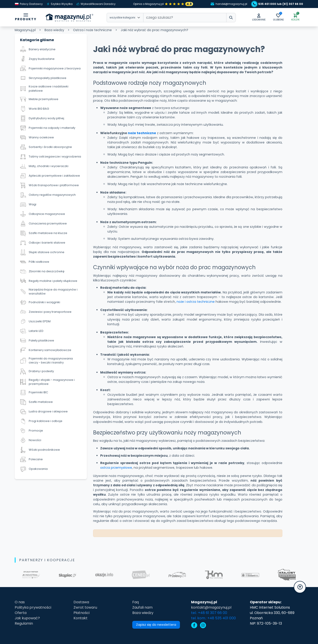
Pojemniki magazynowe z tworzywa (50, 68)
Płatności (82, 613)
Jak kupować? (27, 618)
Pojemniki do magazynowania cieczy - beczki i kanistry (46, 361)
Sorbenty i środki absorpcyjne (46, 147)
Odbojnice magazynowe (43, 214)
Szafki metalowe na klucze (44, 233)
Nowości (31, 440)
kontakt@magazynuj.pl (211, 607)
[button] (259, 17)
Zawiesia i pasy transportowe (46, 312)
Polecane (31, 459)
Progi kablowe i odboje (41, 421)
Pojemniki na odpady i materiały (48, 128)
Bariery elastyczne (38, 49)
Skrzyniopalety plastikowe (43, 78)
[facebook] (194, 626)
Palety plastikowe (37, 340)
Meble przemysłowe (39, 99)
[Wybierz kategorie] (125, 18)
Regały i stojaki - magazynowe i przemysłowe (47, 382)
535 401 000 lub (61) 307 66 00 (278, 4)
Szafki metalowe (36, 402)
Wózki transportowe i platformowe (49, 185)
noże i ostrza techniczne (196, 302)
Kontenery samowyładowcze (46, 350)
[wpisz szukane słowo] (231, 18)
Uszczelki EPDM (35, 321)
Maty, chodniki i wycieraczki (44, 166)
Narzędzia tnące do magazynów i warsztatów (49, 292)
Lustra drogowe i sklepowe (44, 412)
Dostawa (81, 602)
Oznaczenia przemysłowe (43, 224)
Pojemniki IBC (34, 393)
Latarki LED (32, 331)
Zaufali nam (142, 607)
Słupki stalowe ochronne (42, 252)
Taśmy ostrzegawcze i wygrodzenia (51, 157)
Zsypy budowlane (37, 59)
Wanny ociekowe (37, 138)
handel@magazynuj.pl (229, 4)
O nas (20, 602)
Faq (136, 602)
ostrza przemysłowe (116, 468)
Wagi (28, 205)
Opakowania (34, 469)
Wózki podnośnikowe (40, 450)
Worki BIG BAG (35, 109)
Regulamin (24, 623)
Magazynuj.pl (25, 30)
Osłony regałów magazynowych (48, 195)
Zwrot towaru (85, 607)
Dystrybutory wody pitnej (42, 118)
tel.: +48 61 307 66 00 (209, 613)
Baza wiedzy (54, 30)
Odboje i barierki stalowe (43, 243)
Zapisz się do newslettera (156, 625)
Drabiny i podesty (37, 371)
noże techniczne (142, 133)
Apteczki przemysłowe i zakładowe (50, 176)
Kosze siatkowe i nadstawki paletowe (44, 89)
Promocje (32, 431)
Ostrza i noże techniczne (92, 30)
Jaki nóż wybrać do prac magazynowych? (154, 30)
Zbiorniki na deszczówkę (42, 272)
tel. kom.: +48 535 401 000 (213, 618)
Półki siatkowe (35, 262)
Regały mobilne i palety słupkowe (49, 281)
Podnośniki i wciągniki (40, 302)
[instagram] (203, 626)
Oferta (21, 613)
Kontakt (81, 618)
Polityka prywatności (33, 607)
